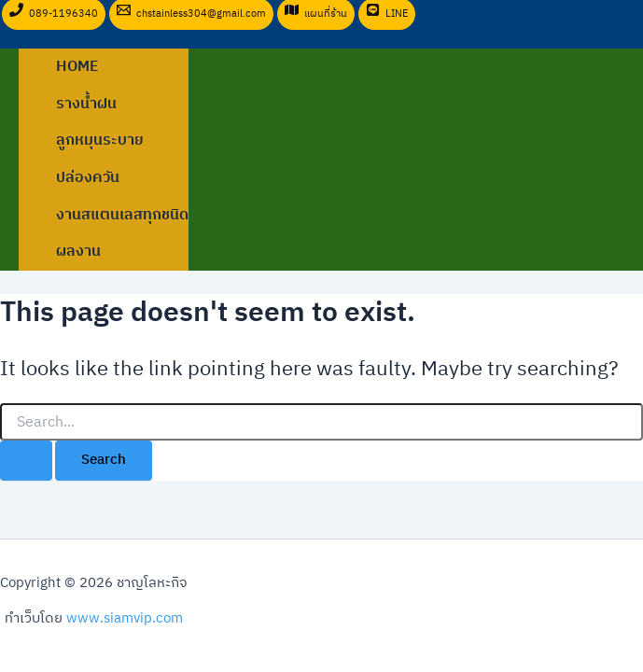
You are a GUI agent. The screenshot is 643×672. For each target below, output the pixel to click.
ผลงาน (78, 252)
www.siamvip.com (125, 619)
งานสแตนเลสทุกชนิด (122, 215)
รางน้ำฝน (86, 104)
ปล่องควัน (88, 178)
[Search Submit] (26, 461)
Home (77, 67)
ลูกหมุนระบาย (100, 140)
